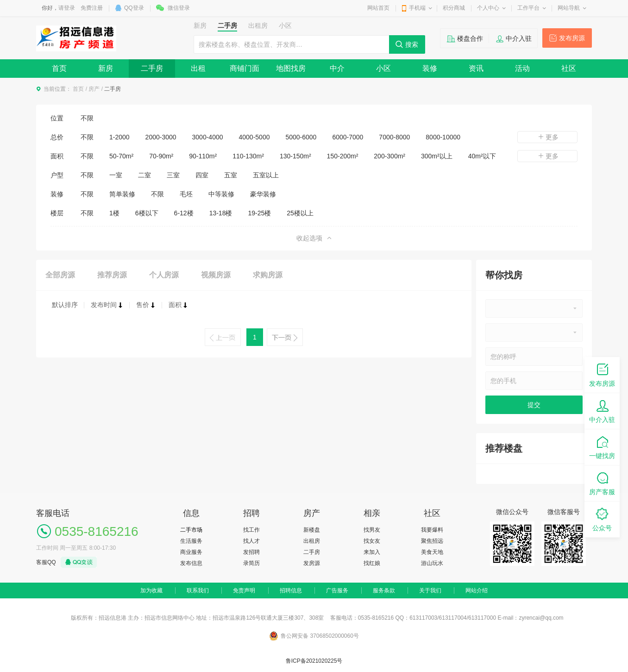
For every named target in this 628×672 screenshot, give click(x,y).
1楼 (114, 213)
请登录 (67, 8)
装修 (430, 68)
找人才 (251, 541)
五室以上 (266, 175)
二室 (144, 175)
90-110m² (203, 156)
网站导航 (569, 8)
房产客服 (602, 483)
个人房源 (164, 275)
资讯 (476, 68)
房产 (94, 89)
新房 (106, 68)
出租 (198, 68)
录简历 (251, 563)
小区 (383, 68)
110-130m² (248, 156)
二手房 (152, 68)
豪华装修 (263, 194)
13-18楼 (221, 213)
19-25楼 (259, 213)
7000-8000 (394, 137)
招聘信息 (291, 590)
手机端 (417, 8)
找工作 (251, 530)
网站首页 (378, 8)
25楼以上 (300, 213)
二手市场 (191, 530)
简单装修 (122, 194)
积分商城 (454, 8)
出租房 (312, 541)
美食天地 (432, 552)
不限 (87, 118)
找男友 (372, 530)
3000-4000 (208, 137)
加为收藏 (151, 590)
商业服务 (191, 552)
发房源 (312, 563)
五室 (231, 175)
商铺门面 (245, 68)
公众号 (602, 519)
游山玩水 (432, 563)
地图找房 (291, 68)
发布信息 (191, 563)
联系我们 (198, 590)
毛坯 (186, 194)
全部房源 (60, 275)
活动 (522, 68)
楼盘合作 (470, 38)
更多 (547, 137)
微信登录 (179, 8)
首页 (59, 68)
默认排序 (65, 305)
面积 (178, 305)
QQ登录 (134, 8)
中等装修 (221, 194)
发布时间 (107, 305)
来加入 (372, 552)
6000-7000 (348, 137)
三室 (173, 175)
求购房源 (268, 275)
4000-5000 (254, 137)
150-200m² (343, 156)
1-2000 (119, 137)
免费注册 (92, 8)
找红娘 (372, 563)
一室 (116, 175)
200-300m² (389, 156)
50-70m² (121, 156)
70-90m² (161, 156)
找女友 (372, 541)
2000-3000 (161, 137)
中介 (337, 68)
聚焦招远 (432, 541)
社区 (569, 68)
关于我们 (430, 590)
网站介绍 (477, 590)
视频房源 (216, 275)
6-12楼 (184, 213)
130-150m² (295, 156)
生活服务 (191, 541)
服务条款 (384, 590)
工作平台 (528, 8)
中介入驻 (519, 38)
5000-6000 (301, 137)
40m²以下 (482, 156)
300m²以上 (437, 156)
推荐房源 (112, 275)
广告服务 (337, 590)
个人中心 (488, 8)
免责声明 (244, 590)
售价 (146, 305)
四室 (202, 175)
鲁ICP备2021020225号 (314, 661)
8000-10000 (443, 137)
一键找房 (602, 447)
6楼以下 (147, 213)
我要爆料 (432, 530)
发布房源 (572, 38)
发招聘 (251, 552)
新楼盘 (312, 530)
